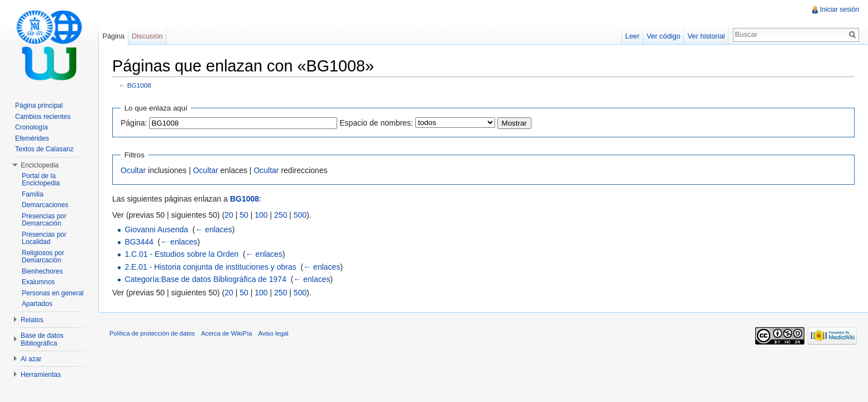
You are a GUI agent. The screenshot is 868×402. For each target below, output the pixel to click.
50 (244, 215)
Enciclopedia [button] (40, 165)
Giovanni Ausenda (156, 229)
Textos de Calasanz (44, 149)
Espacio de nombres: (376, 123)
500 (300, 215)
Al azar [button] (31, 359)
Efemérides (32, 138)
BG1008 (139, 85)
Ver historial (706, 36)
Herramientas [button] (41, 375)
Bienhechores (42, 271)
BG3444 (139, 242)
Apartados (37, 304)
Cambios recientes (43, 117)
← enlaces (213, 229)
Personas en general (53, 293)
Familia (33, 194)
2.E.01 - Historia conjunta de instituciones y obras (210, 267)
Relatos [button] (32, 320)
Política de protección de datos (152, 333)
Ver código (663, 36)
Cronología (32, 127)
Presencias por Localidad (44, 238)
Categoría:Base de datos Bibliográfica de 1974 (205, 279)
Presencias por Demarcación (44, 220)
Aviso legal (274, 333)
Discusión (147, 36)
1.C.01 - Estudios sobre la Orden (181, 254)
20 (229, 215)
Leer (632, 36)
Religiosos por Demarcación (43, 257)
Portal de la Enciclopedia (41, 180)
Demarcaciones (45, 205)
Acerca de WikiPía (226, 333)
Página (113, 36)
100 (261, 215)
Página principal (39, 106)
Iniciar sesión (840, 9)
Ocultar (133, 170)
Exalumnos (38, 282)
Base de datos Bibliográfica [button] (42, 339)
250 (280, 215)
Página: (134, 123)
